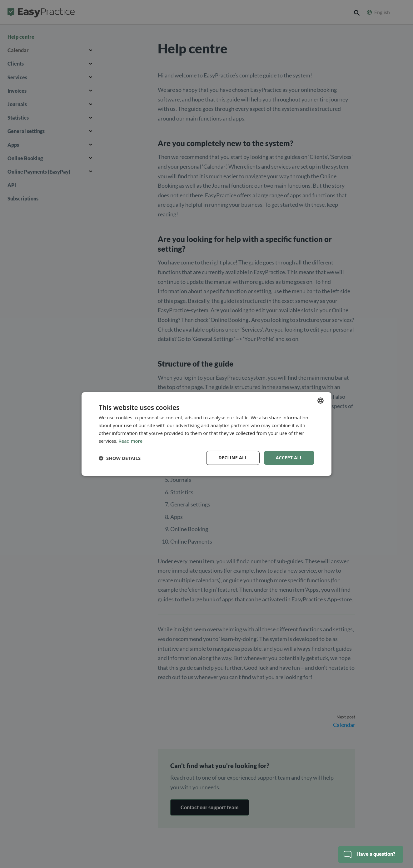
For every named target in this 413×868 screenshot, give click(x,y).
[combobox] (321, 401)
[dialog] (206, 434)
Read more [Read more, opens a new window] (131, 441)
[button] (120, 458)
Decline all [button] (233, 458)
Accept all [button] (289, 458)
